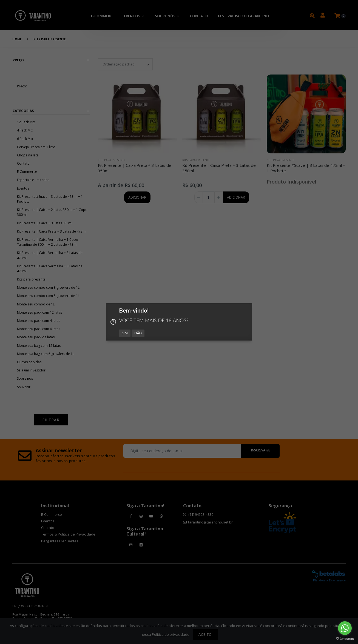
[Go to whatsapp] (345, 628)
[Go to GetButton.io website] (345, 639)
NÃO (138, 333)
